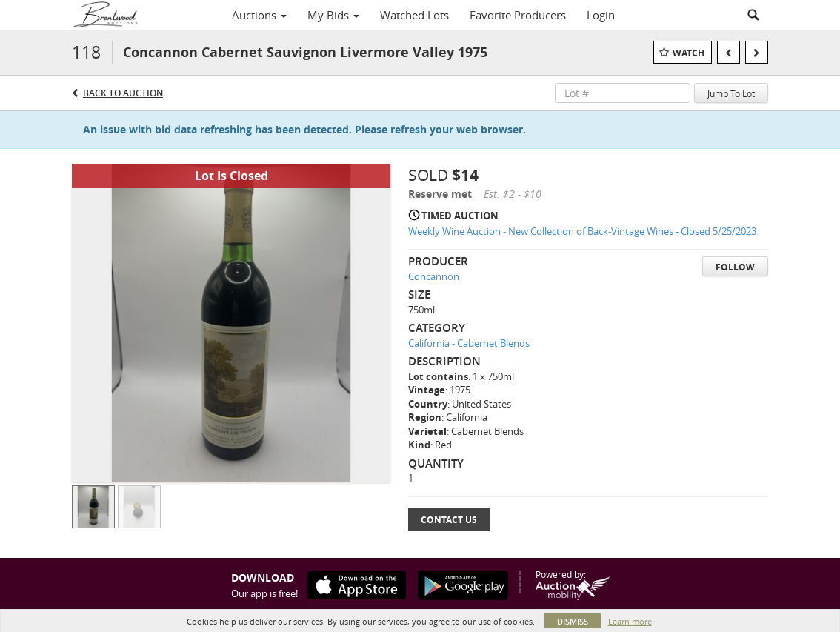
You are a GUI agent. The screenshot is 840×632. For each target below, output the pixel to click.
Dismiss (573, 621)
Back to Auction (123, 93)
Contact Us (449, 520)
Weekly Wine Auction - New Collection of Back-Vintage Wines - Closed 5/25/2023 (582, 231)
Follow (735, 267)
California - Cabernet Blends (469, 343)
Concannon (434, 276)
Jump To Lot (731, 93)
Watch (689, 53)
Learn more (630, 621)
